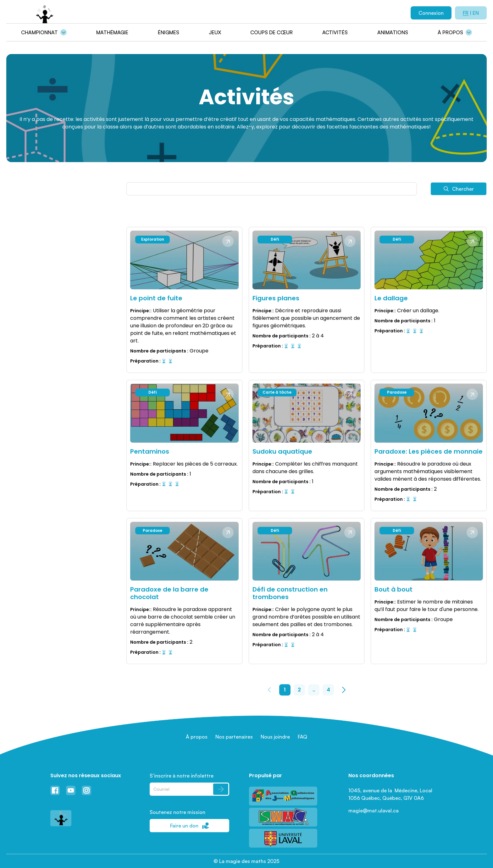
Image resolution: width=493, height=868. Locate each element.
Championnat (39, 32)
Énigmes (169, 32)
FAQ (302, 737)
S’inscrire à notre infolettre (182, 776)
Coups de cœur (271, 32)
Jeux (215, 32)
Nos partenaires (234, 737)
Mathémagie (112, 32)
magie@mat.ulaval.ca (374, 811)
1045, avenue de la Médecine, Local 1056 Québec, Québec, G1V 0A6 (391, 794)
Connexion (431, 13)
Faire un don (190, 826)
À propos (450, 32)
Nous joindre (275, 737)
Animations (393, 32)
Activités (335, 32)
